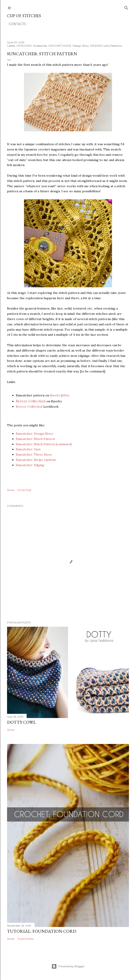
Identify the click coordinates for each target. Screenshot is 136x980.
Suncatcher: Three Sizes (34, 454)
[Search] (126, 7)
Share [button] (11, 490)
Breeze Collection (31, 401)
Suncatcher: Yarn (28, 449)
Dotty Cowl (21, 722)
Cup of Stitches (24, 16)
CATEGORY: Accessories (32, 46)
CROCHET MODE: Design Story (69, 46)
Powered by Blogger (68, 966)
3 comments (26, 939)
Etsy (66, 395)
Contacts (17, 24)
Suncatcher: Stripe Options (36, 460)
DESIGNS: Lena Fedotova (106, 46)
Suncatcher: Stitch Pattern (35, 439)
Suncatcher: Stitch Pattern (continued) (44, 444)
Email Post (25, 490)
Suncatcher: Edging (30, 465)
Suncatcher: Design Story (35, 434)
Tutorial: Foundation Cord (42, 931)
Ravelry (55, 395)
